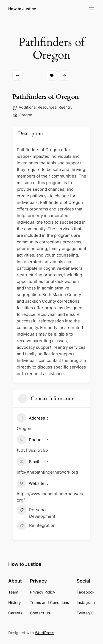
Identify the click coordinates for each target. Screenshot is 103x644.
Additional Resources (37, 107)
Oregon (25, 115)
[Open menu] (91, 9)
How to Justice (22, 9)
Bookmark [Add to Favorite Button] (52, 76)
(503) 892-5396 (32, 450)
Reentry (66, 107)
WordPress (44, 633)
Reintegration (36, 526)
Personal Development (36, 513)
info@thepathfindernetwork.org (47, 472)
